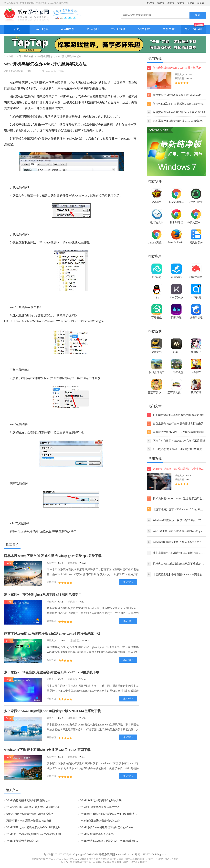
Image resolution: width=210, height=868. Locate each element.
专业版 (181, 3)
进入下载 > (128, 582)
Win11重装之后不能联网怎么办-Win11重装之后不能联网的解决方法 (45, 827)
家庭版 (201, 3)
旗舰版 (171, 3)
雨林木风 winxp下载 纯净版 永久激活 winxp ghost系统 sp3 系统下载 (53, 556)
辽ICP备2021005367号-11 (58, 854)
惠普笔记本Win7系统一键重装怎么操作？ (30, 821)
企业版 (191, 3)
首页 (17, 29)
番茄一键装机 (194, 28)
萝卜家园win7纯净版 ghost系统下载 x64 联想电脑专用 (43, 595)
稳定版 (161, 3)
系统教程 (29, 56)
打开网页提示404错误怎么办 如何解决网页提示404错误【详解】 (176, 415)
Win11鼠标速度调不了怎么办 (97, 834)
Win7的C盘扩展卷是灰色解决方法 (100, 807)
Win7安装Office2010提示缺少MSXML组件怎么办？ (36, 807)
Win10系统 (68, 29)
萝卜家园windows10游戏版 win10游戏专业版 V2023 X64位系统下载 (52, 711)
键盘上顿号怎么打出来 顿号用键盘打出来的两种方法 (175, 424)
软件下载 (144, 29)
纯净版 (151, 3)
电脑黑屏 (30, 139)
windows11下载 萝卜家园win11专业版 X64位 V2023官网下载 (47, 750)
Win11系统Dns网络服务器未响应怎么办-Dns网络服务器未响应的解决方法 (123, 827)
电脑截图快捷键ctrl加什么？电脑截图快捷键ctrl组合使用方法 (175, 432)
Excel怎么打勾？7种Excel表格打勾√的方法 (174, 449)
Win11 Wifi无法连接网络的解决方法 (101, 800)
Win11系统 (42, 29)
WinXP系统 (119, 29)
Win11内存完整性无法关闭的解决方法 (28, 800)
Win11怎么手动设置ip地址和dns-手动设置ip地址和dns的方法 (41, 834)
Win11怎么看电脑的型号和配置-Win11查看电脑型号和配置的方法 (118, 814)
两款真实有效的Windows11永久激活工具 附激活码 (176, 441)
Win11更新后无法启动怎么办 (23, 841)
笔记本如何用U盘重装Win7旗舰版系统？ (30, 814)
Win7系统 (93, 29)
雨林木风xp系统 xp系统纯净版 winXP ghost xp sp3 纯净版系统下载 (52, 633)
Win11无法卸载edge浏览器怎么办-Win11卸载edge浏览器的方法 (116, 841)
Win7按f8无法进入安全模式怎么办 (100, 821)
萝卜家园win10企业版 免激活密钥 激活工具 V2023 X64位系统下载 (52, 672)
